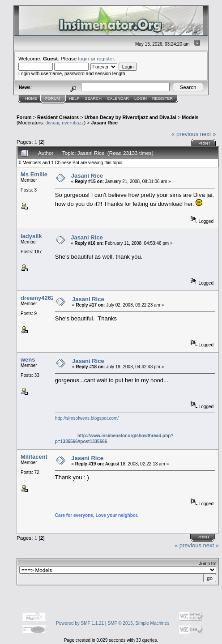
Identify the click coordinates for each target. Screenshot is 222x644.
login (84, 58)
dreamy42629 (39, 298)
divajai (52, 123)
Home (31, 98)
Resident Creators (58, 117)
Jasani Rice (104, 123)
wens (28, 360)
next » (208, 134)
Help (74, 98)
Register (162, 98)
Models (190, 117)
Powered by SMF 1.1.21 (80, 623)
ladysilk (31, 236)
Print (204, 143)
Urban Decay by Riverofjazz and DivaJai (130, 117)
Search (94, 98)
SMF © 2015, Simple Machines (138, 623)
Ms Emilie (34, 174)
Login (141, 98)
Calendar (118, 98)
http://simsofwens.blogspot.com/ (87, 418)
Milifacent (34, 457)
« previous (185, 134)
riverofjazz (73, 123)
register (105, 58)
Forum (53, 98)
